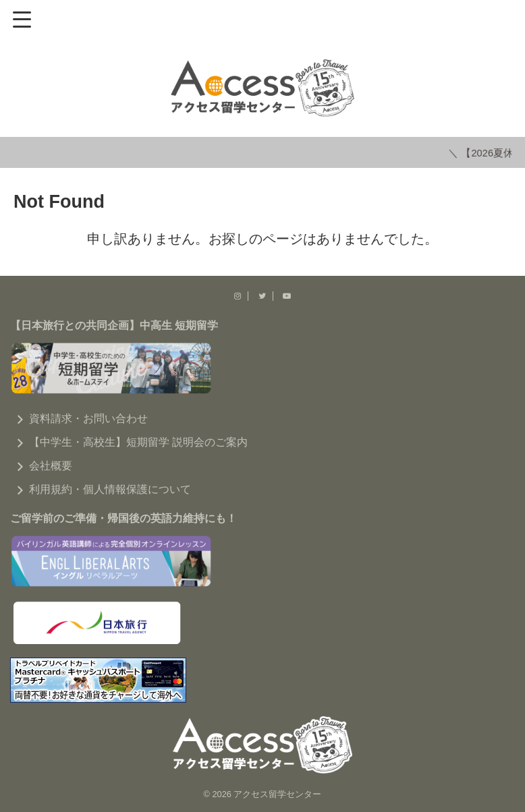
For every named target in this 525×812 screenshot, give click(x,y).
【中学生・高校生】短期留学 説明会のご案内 (138, 441)
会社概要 (51, 464)
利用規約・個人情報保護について (110, 488)
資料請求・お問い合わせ (88, 417)
